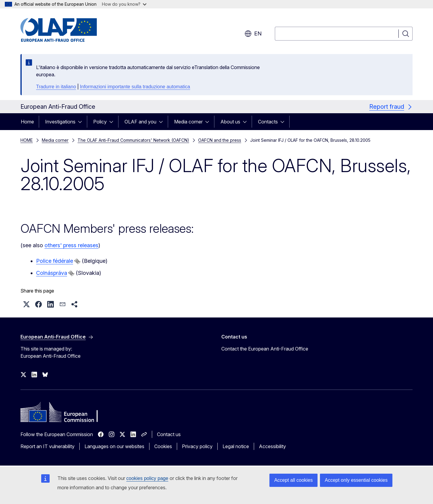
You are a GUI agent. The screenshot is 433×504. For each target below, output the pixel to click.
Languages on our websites (114, 446)
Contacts (268, 122)
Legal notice (236, 446)
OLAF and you (140, 122)
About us (230, 122)
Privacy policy (197, 446)
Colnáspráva (52, 273)
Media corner (188, 122)
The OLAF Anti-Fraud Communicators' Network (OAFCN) (133, 140)
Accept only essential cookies (356, 480)
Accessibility (272, 446)
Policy (100, 122)
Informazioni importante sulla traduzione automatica (135, 87)
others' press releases (71, 245)
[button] (26, 304)
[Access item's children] (82, 122)
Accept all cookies (293, 480)
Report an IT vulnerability (48, 446)
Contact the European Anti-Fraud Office (265, 349)
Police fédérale (55, 261)
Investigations (60, 122)
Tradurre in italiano (56, 87)
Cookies (163, 446)
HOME (27, 140)
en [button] (253, 34)
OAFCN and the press (220, 140)
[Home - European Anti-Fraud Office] (69, 30)
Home (27, 122)
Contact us (169, 434)
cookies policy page (147, 478)
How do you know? (124, 4)
